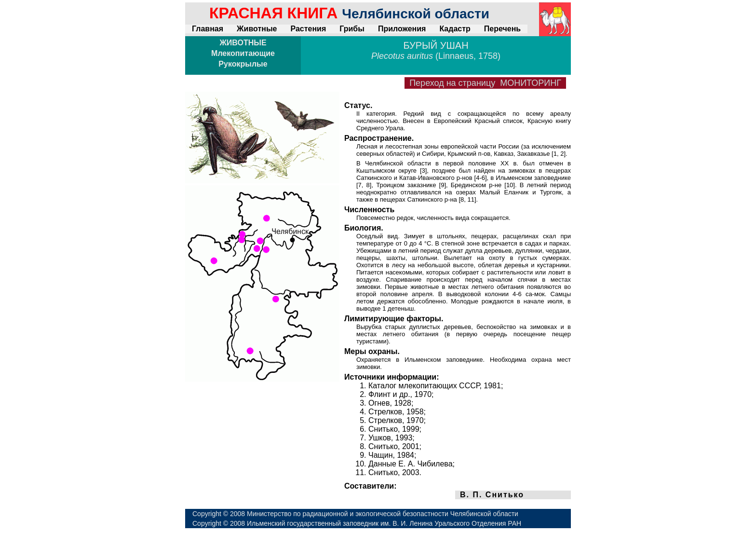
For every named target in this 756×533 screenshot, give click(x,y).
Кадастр (455, 29)
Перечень (502, 29)
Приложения (402, 29)
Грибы (352, 29)
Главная (208, 29)
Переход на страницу (485, 83)
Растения (308, 29)
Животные (257, 29)
